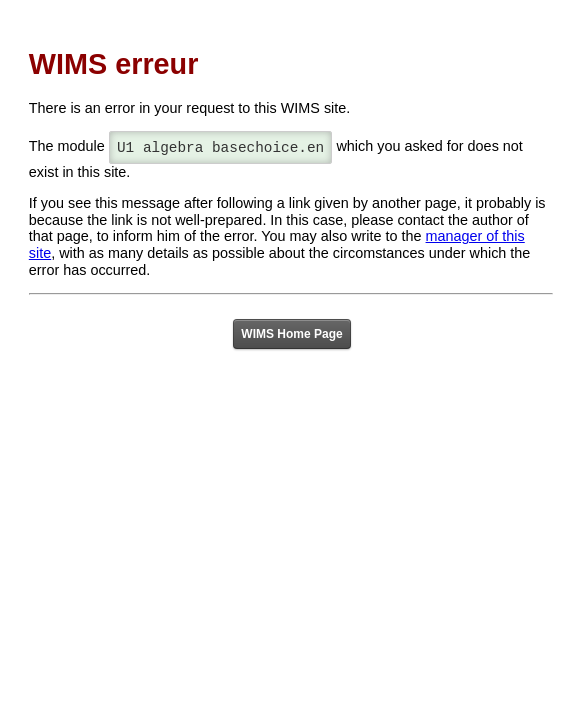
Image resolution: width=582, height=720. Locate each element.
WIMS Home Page (291, 334)
